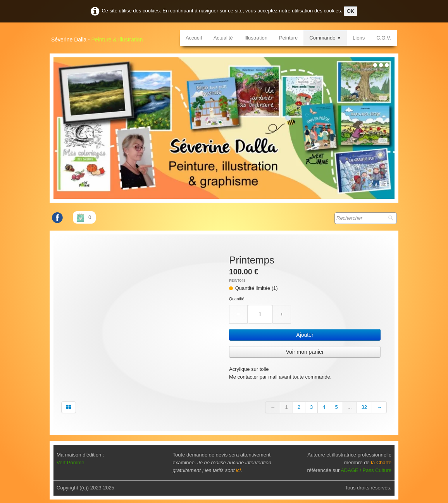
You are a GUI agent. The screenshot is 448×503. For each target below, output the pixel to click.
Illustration (256, 38)
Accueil (194, 38)
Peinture (288, 38)
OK (351, 11)
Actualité (223, 38)
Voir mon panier (305, 352)
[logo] (100, 37)
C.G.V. (384, 38)
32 (364, 404)
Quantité (237, 299)
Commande (325, 38)
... (350, 404)
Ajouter (305, 335)
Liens (359, 38)
